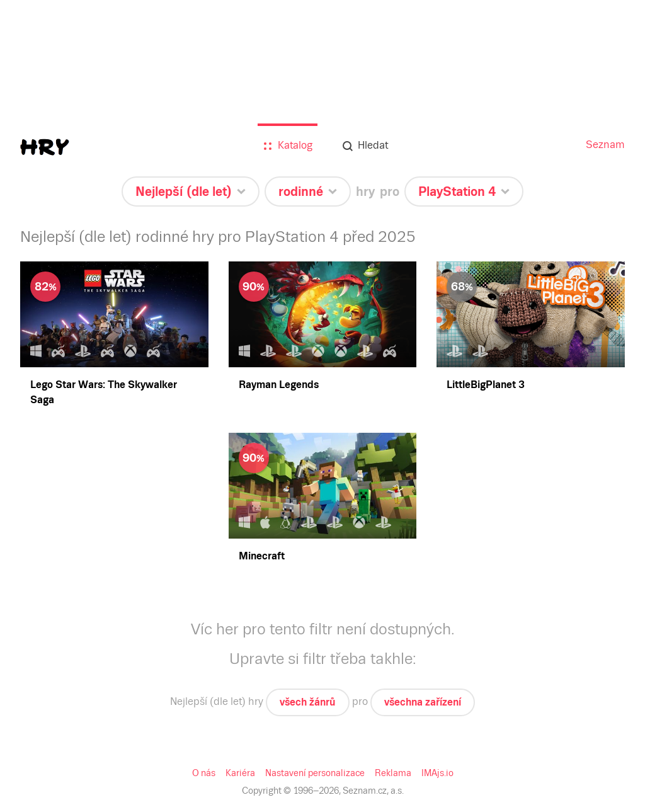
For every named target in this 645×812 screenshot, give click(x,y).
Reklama (391, 773)
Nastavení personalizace (315, 773)
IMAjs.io (435, 773)
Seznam (606, 145)
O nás (207, 773)
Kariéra (243, 773)
